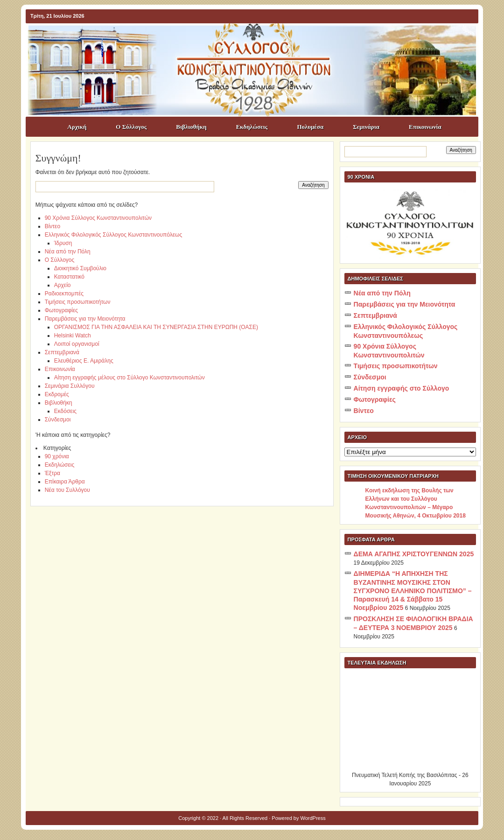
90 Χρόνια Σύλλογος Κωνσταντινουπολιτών (98, 218)
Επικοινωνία (425, 127)
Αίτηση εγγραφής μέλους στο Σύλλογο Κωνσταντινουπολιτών (129, 378)
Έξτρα (52, 473)
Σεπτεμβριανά (62, 352)
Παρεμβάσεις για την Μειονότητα (85, 319)
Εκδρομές (57, 394)
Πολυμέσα (310, 127)
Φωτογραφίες (61, 310)
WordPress (313, 818)
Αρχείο (63, 285)
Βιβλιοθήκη (191, 127)
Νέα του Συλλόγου (67, 490)
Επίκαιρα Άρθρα (65, 482)
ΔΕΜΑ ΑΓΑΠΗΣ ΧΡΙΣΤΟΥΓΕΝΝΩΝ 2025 (414, 554)
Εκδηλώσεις (252, 127)
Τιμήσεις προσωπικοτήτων (78, 302)
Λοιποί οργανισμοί (77, 344)
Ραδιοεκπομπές (64, 294)
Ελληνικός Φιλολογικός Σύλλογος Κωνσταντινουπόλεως (114, 235)
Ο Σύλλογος (131, 127)
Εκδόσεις (65, 411)
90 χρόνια (57, 456)
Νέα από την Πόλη (68, 252)
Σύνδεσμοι (58, 420)
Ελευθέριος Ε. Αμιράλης (84, 361)
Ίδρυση (63, 243)
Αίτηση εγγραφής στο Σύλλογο (402, 388)
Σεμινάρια (366, 127)
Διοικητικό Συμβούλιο (80, 268)
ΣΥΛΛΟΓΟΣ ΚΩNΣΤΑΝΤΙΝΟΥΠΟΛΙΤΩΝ (257, 40)
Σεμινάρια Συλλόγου (70, 386)
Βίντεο (52, 226)
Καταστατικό (69, 277)
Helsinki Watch (73, 336)
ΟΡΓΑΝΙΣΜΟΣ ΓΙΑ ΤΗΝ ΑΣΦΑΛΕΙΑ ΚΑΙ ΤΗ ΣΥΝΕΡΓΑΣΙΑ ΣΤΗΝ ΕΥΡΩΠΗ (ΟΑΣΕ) (156, 327)
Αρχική (77, 127)
